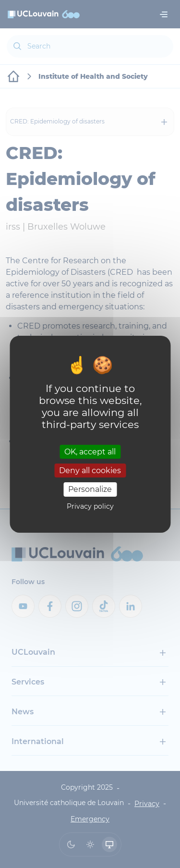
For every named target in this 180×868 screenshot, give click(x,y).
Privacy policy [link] (90, 506)
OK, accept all (90, 452)
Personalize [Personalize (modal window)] (90, 489)
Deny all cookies (90, 471)
